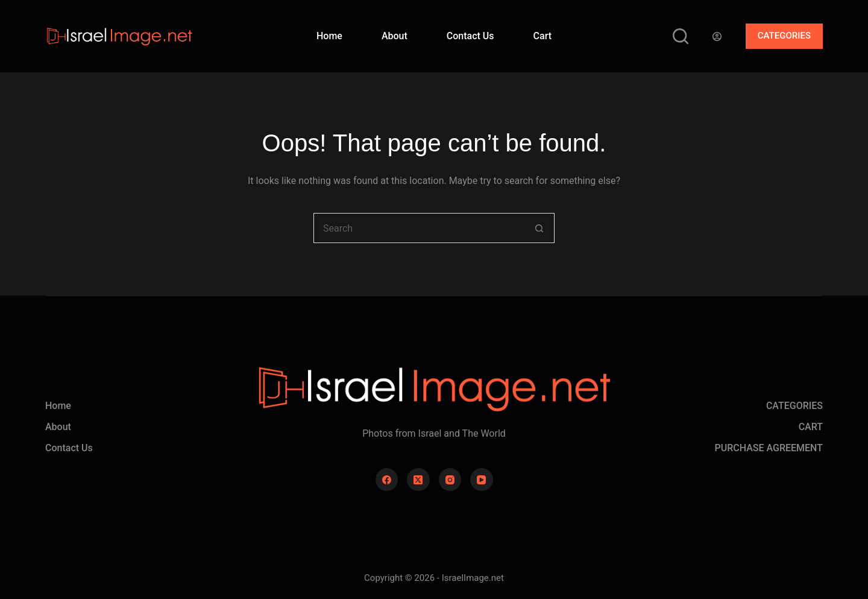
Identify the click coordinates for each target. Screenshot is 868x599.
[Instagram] (450, 480)
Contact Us (470, 36)
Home (329, 36)
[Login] (717, 36)
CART (811, 427)
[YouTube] (482, 480)
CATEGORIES (784, 36)
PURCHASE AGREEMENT (769, 448)
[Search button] (539, 228)
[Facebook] (387, 480)
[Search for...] (419, 228)
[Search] (681, 36)
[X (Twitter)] (418, 480)
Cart (542, 36)
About (395, 36)
